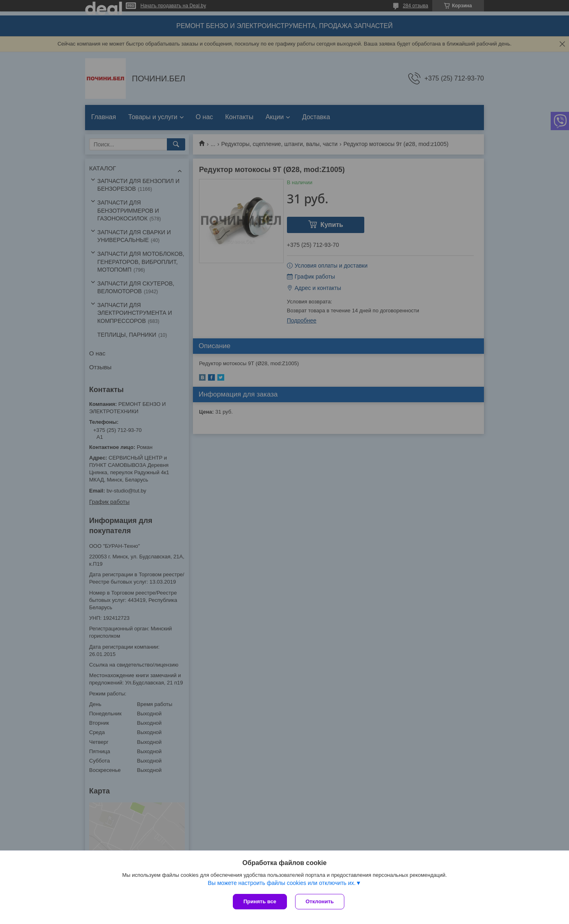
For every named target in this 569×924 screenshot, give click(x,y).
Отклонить (320, 901)
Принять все (260, 901)
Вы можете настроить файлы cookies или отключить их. (281, 883)
